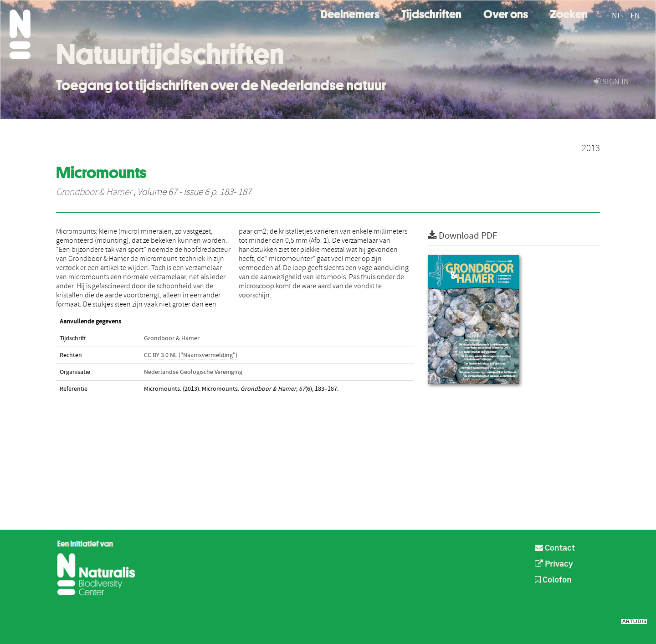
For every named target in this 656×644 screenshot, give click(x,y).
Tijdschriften (431, 13)
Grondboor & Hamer (94, 192)
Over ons (506, 13)
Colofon (553, 580)
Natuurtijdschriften (170, 54)
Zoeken (569, 13)
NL (617, 16)
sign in (611, 82)
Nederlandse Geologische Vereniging (193, 372)
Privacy (554, 564)
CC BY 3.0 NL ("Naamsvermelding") (191, 355)
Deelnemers (350, 13)
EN (635, 16)
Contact (555, 548)
